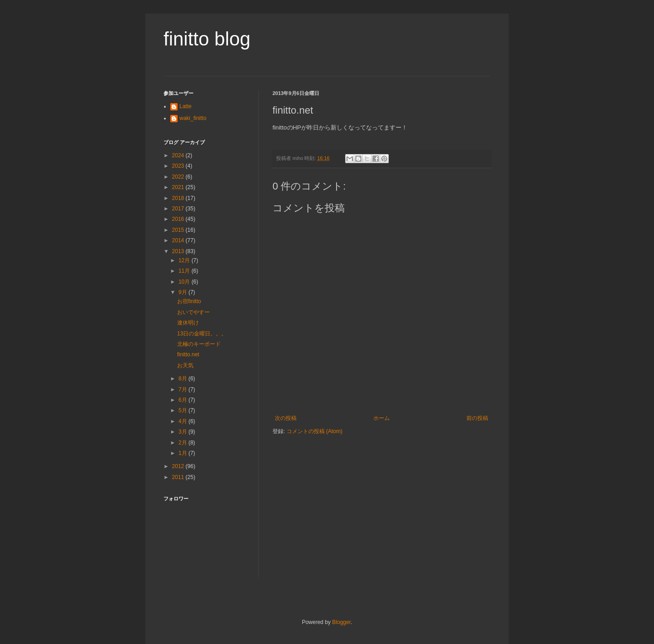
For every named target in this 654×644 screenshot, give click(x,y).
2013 (179, 251)
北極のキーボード (199, 344)
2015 (179, 230)
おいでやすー (193, 312)
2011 (179, 477)
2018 (179, 198)
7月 (183, 389)
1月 (183, 453)
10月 (185, 282)
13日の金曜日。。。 (202, 334)
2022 (179, 177)
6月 (183, 400)
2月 (183, 443)
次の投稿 (286, 418)
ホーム (381, 418)
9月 (183, 292)
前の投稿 (477, 418)
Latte (186, 106)
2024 (179, 155)
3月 (183, 432)
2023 (179, 166)
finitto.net (188, 354)
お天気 (185, 365)
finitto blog (207, 39)
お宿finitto (189, 301)
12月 (185, 260)
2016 (179, 219)
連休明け (188, 323)
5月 (183, 410)
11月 (185, 271)
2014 (179, 240)
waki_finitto (193, 118)
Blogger (341, 622)
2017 (179, 209)
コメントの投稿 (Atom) (315, 431)
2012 (179, 466)
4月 (183, 421)
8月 (183, 379)
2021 (179, 187)
